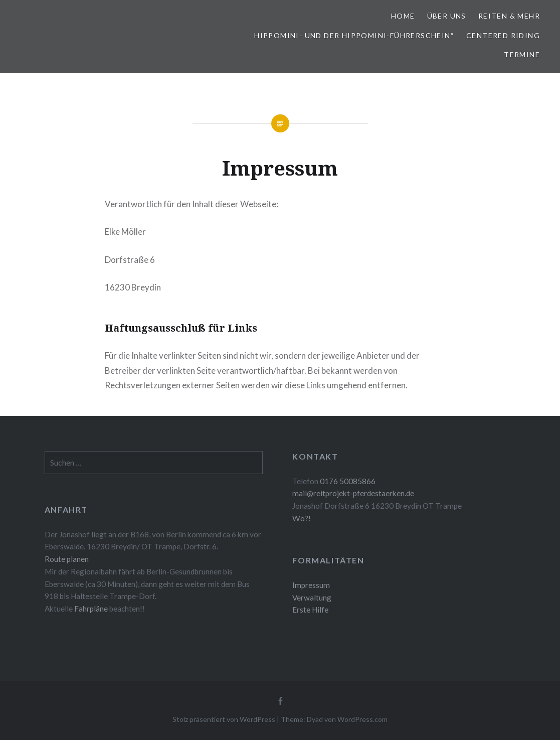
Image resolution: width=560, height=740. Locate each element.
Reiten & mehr (509, 16)
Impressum (311, 585)
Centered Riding (503, 35)
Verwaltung (312, 598)
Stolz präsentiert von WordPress (224, 719)
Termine (522, 54)
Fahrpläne (92, 609)
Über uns (447, 16)
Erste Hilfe (310, 610)
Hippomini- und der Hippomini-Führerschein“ (354, 35)
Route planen (67, 559)
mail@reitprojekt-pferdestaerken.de (353, 493)
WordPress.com (362, 719)
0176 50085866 (348, 481)
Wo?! (302, 518)
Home (403, 16)
